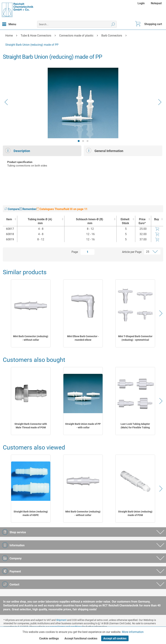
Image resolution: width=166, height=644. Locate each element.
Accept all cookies (115, 638)
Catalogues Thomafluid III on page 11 (62, 209)
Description (18, 150)
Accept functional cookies (81, 638)
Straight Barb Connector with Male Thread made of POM (31, 426)
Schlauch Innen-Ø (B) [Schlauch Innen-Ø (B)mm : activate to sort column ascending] (90, 221)
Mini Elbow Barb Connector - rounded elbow (83, 338)
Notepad (156, 3)
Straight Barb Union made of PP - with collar (83, 426)
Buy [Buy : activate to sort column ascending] (157, 219)
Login (141, 3)
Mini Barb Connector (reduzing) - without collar (31, 338)
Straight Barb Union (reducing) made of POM (135, 513)
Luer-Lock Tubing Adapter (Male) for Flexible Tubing (135, 426)
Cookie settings (49, 638)
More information (133, 632)
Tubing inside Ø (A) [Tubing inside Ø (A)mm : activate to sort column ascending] (40, 221)
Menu (9, 24)
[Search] (113, 24)
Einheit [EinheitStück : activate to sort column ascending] (125, 221)
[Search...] (77, 24)
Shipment (61, 620)
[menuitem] (142, 3)
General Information (105, 150)
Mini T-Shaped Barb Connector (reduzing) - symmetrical (135, 338)
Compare (12, 209)
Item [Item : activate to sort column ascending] (9, 219)
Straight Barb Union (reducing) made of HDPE (31, 513)
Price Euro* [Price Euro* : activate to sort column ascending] (142, 221)
